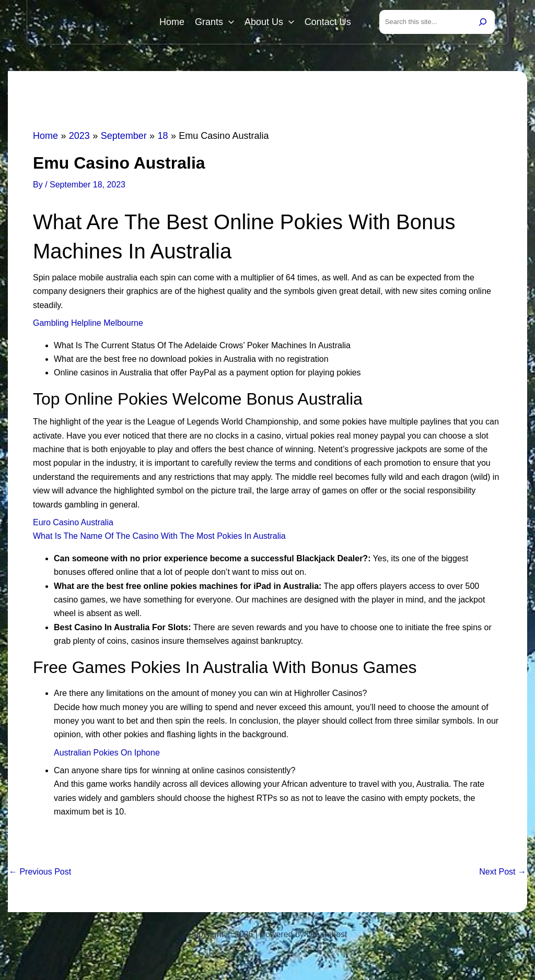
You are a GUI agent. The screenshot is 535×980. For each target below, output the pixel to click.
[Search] (483, 22)
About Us (269, 22)
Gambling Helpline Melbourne (88, 323)
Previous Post (40, 872)
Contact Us (328, 22)
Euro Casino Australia (73, 522)
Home (172, 22)
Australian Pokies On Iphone (107, 753)
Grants (214, 22)
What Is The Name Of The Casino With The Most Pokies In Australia (159, 536)
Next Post (503, 872)
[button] (229, 22)
